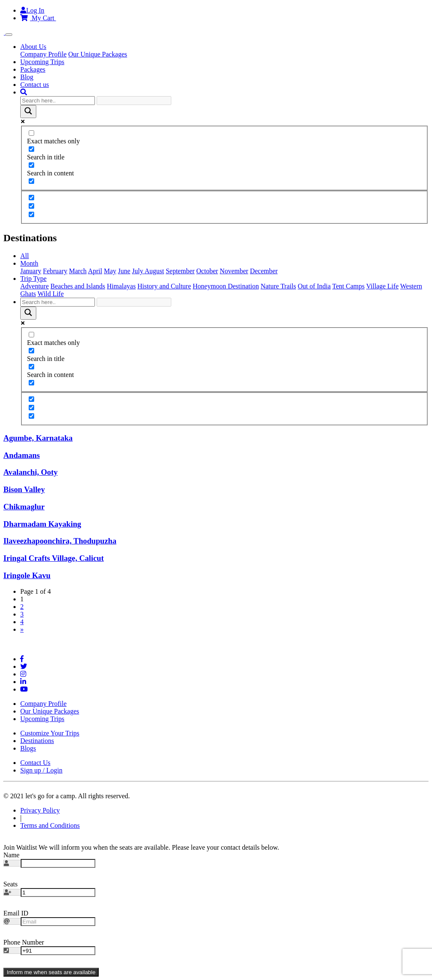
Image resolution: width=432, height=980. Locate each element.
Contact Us (35, 763)
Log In (32, 10)
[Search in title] (31, 149)
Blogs (28, 748)
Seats (11, 884)
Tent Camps (349, 286)
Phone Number (24, 942)
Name (11, 855)
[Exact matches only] (31, 133)
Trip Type (33, 279)
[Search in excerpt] (31, 181)
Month (29, 263)
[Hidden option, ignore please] (31, 198)
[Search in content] (31, 165)
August (154, 271)
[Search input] (58, 101)
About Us (33, 47)
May (110, 271)
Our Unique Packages (98, 54)
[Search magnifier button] (28, 112)
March (78, 271)
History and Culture (164, 286)
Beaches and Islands (78, 286)
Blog (27, 77)
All (24, 256)
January (31, 271)
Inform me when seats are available (51, 972)
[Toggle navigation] (9, 35)
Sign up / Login (41, 770)
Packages (33, 69)
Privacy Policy (40, 810)
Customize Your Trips (50, 733)
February (55, 271)
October (207, 271)
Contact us (35, 85)
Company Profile (43, 54)
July (138, 271)
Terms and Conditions (50, 825)
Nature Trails (278, 286)
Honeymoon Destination (226, 286)
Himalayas (121, 286)
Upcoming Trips (42, 62)
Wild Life (51, 294)
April (95, 271)
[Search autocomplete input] (134, 101)
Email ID (16, 913)
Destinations (37, 741)
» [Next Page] (22, 629)
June (124, 271)
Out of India (314, 286)
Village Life (382, 286)
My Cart (38, 18)
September (180, 271)
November (234, 271)
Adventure (35, 286)
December (264, 271)
